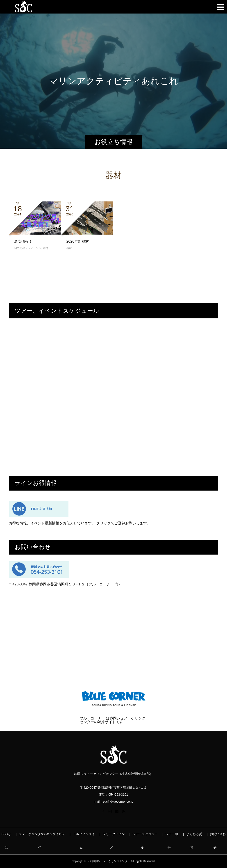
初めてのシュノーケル (28, 248)
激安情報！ (23, 241)
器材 (45, 248)
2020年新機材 (78, 241)
